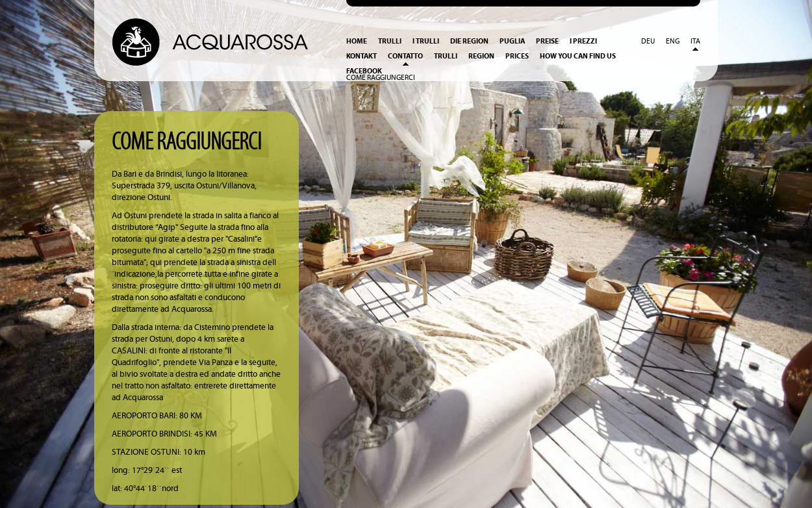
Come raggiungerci (381, 78)
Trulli (390, 41)
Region (481, 56)
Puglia (512, 41)
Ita (695, 42)
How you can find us (578, 56)
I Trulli (426, 41)
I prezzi (583, 41)
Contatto (405, 56)
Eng (673, 42)
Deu (648, 42)
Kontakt (362, 56)
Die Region (469, 41)
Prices (517, 56)
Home (357, 41)
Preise (547, 41)
